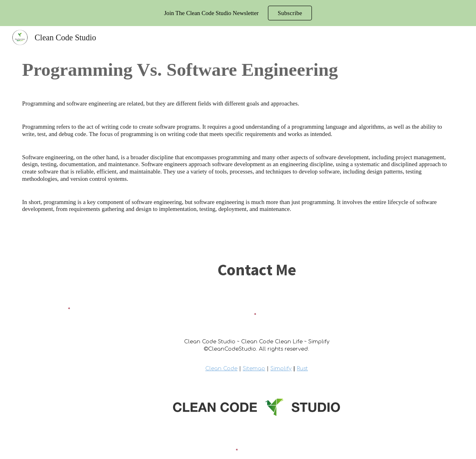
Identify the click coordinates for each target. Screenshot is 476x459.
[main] (238, 70)
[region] (238, 13)
